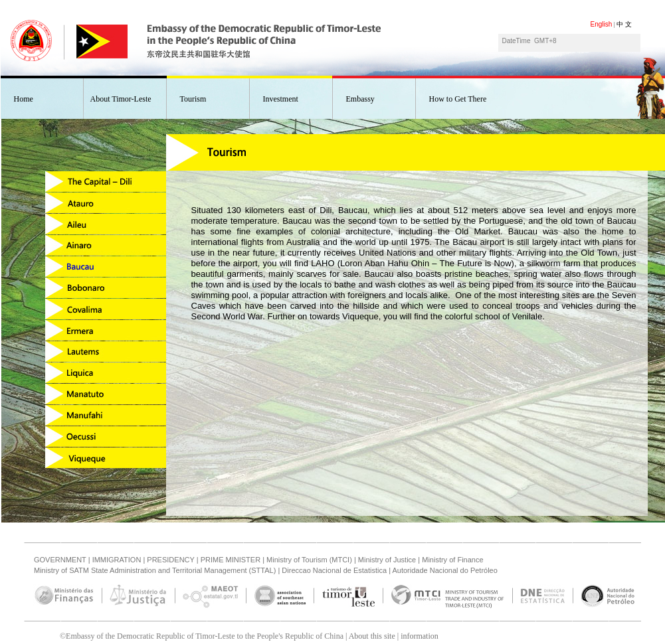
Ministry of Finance (452, 560)
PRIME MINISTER (231, 560)
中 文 (624, 24)
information (420, 636)
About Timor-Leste (121, 99)
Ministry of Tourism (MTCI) (309, 560)
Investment (281, 99)
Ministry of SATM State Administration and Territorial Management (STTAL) (155, 570)
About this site (372, 636)
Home (24, 99)
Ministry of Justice (387, 560)
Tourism (193, 99)
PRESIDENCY (170, 560)
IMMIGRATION (117, 560)
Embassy (360, 99)
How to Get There (458, 99)
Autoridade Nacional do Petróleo (444, 570)
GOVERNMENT (60, 560)
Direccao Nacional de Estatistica (334, 570)
